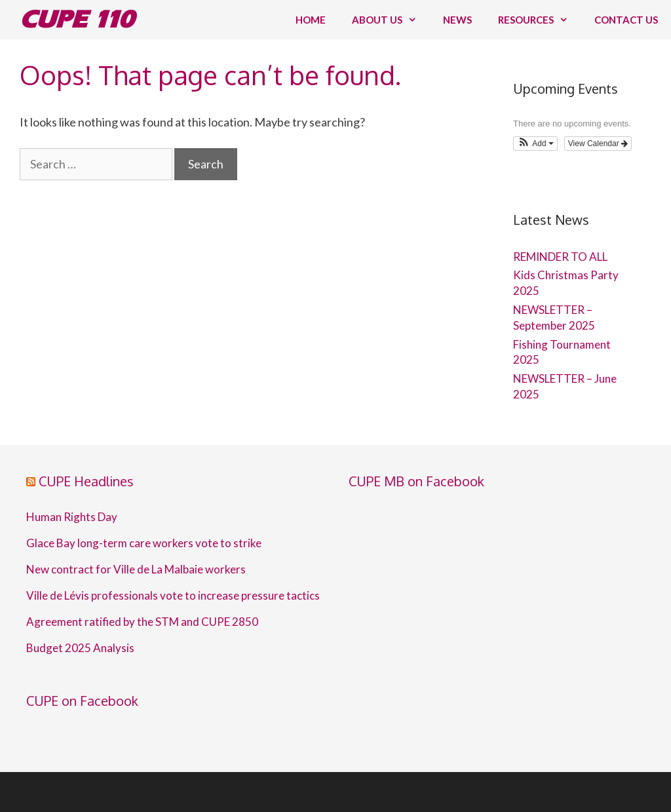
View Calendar (598, 144)
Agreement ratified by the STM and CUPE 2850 (142, 622)
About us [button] (391, 20)
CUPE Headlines (86, 481)
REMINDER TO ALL (560, 257)
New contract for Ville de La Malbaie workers (136, 570)
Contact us (626, 20)
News (457, 20)
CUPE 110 (77, 19)
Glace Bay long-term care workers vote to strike (144, 543)
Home (311, 20)
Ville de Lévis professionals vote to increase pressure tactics (173, 596)
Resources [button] (540, 20)
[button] (535, 144)
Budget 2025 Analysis (80, 648)
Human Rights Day (72, 517)
